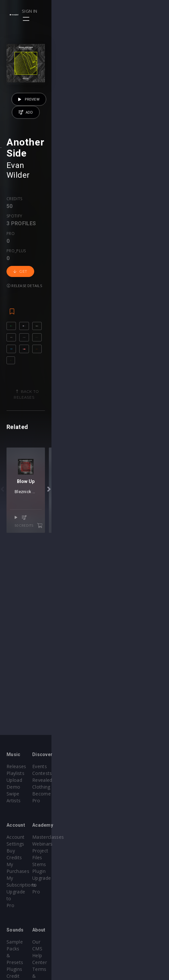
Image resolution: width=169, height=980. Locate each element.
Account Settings (25, 830)
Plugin (98, 857)
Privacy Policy (106, 921)
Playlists (15, 773)
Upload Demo (22, 780)
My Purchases (22, 844)
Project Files (105, 844)
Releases (16, 766)
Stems (98, 851)
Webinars (101, 837)
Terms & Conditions (113, 914)
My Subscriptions (25, 851)
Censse (102, 671)
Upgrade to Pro (23, 857)
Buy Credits (19, 837)
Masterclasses (107, 830)
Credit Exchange (24, 914)
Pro (68, 282)
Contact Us (103, 935)
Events (99, 766)
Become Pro (105, 787)
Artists (14, 794)
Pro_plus (88, 282)
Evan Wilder (28, 258)
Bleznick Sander (74, 671)
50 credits (140, 697)
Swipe (13, 787)
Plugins (14, 908)
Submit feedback (110, 928)
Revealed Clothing (111, 780)
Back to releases (87, 459)
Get (118, 288)
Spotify (36, 282)
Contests (101, 773)
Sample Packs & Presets (33, 901)
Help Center (104, 908)
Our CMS (101, 901)
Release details (24, 303)
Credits (14, 282)
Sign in (140, 11)
